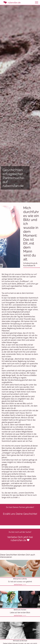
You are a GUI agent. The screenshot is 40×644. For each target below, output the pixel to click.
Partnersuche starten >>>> (20, 546)
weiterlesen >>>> (20, 584)
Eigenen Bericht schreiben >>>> (20, 521)
